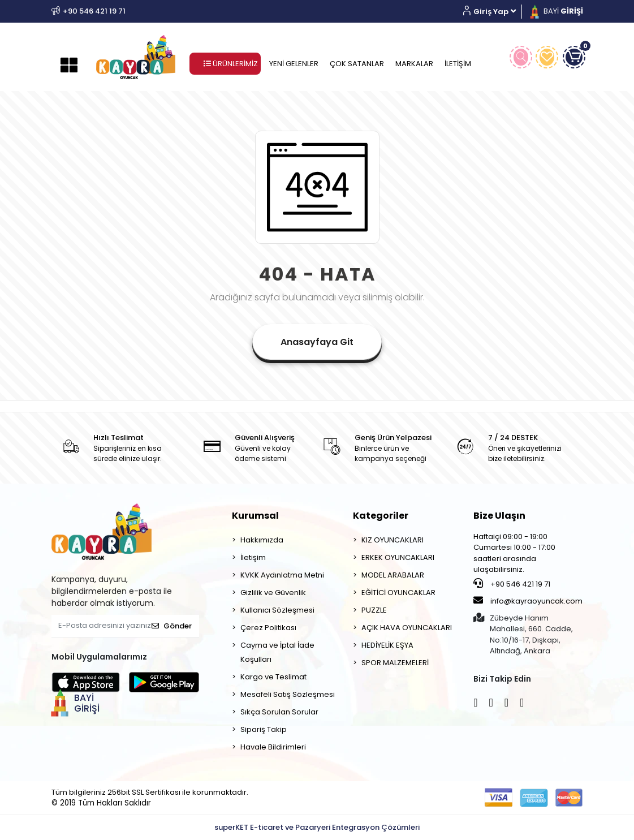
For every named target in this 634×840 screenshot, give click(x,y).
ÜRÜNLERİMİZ (231, 64)
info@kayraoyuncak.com (528, 601)
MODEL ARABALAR (393, 575)
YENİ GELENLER (294, 64)
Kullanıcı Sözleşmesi (277, 610)
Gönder (172, 626)
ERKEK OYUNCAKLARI (398, 557)
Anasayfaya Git (317, 342)
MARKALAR (414, 64)
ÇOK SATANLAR (357, 64)
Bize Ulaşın (499, 516)
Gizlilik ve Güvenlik (273, 593)
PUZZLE (374, 610)
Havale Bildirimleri (273, 747)
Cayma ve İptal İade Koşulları (277, 652)
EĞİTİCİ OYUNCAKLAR (398, 593)
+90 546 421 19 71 (512, 584)
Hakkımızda (262, 540)
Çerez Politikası (268, 628)
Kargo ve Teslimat (273, 677)
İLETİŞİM (458, 64)
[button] (493, 12)
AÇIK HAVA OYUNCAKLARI (407, 628)
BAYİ (555, 11)
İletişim (253, 557)
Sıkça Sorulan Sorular (279, 712)
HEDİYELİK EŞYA (387, 645)
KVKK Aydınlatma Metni (282, 575)
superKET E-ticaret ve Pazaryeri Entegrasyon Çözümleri (317, 827)
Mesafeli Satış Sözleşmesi (288, 694)
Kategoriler (381, 516)
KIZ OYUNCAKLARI (393, 540)
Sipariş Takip (264, 729)
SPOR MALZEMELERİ (395, 663)
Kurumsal (255, 516)
